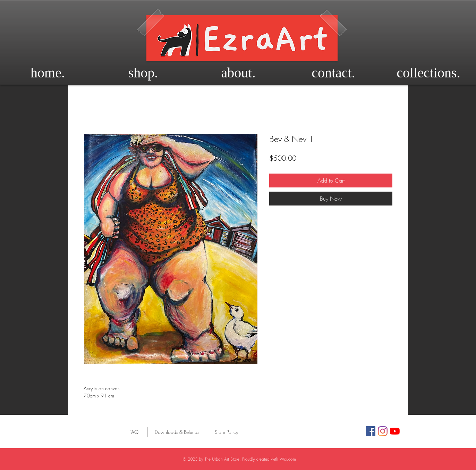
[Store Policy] (226, 432)
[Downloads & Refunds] (177, 432)
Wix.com (288, 459)
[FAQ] (134, 432)
